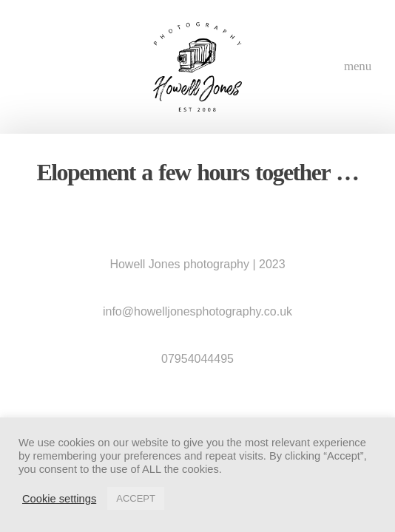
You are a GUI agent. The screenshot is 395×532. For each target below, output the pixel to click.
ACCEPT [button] (136, 498)
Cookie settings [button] (59, 499)
